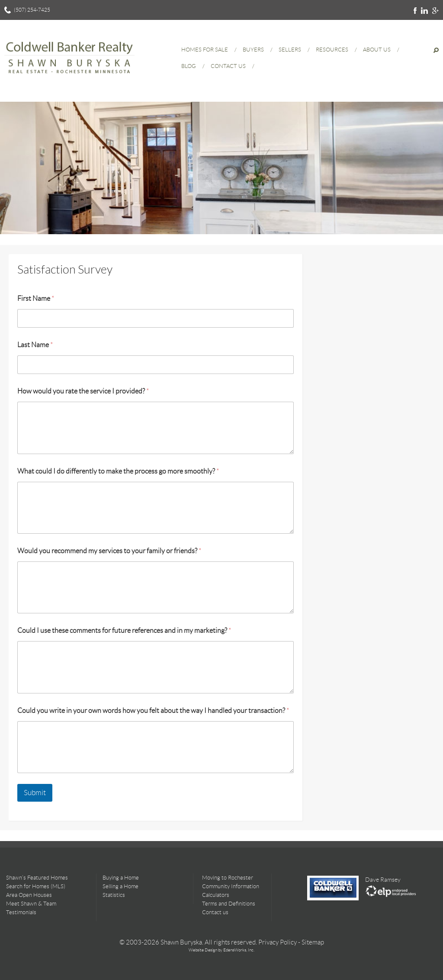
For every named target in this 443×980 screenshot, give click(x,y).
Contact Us (228, 66)
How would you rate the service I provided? (83, 391)
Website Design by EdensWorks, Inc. (221, 950)
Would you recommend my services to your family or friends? (109, 551)
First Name (36, 298)
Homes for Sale (205, 50)
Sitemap (313, 942)
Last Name (35, 345)
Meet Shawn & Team (31, 904)
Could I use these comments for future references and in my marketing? (124, 630)
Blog (189, 66)
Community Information (231, 886)
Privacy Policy (278, 942)
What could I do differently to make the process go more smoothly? (118, 471)
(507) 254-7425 (32, 10)
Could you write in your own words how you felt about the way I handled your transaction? (153, 711)
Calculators (216, 895)
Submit (35, 793)
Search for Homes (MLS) (36, 886)
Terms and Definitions (229, 904)
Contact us (215, 912)
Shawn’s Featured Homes (37, 878)
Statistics (114, 895)
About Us (377, 50)
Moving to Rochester (228, 878)
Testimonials (21, 912)
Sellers (290, 50)
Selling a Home (120, 886)
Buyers (253, 50)
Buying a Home (121, 878)
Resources (332, 50)
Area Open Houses (29, 895)
